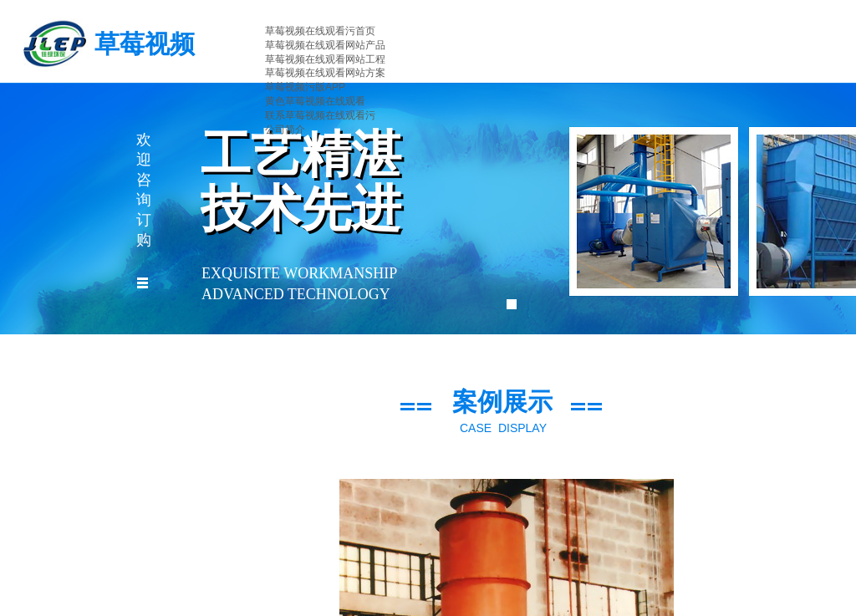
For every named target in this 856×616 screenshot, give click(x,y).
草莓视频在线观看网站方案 (325, 73)
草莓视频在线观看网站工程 (325, 59)
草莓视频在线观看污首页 (320, 31)
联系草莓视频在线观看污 (320, 115)
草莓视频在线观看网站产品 (325, 45)
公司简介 (285, 130)
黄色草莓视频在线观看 (315, 101)
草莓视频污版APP (305, 87)
